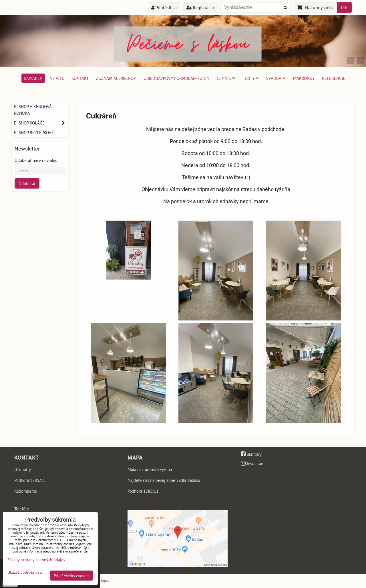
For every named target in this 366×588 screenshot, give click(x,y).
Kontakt (80, 78)
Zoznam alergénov (116, 78)
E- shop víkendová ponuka (33, 110)
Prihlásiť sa (164, 7)
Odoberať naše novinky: (36, 160)
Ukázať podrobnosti (25, 572)
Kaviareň (33, 78)
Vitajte (57, 78)
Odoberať (27, 183)
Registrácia (200, 7)
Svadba (276, 78)
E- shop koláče (41, 123)
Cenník (226, 78)
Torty (251, 78)
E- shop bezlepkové (34, 132)
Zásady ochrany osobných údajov (36, 560)
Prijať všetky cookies (71, 576)
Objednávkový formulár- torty (176, 78)
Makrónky (304, 78)
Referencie (334, 78)
